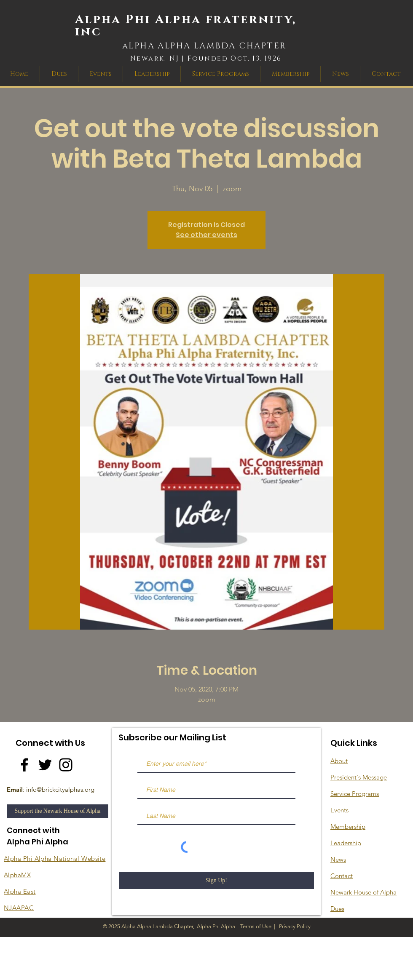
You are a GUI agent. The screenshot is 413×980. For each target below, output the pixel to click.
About (339, 761)
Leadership (346, 843)
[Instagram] (66, 765)
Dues (337, 909)
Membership (348, 826)
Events (339, 810)
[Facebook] (24, 765)
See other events (206, 235)
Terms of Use (256, 926)
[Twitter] (45, 765)
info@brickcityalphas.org (60, 789)
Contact (342, 876)
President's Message (359, 777)
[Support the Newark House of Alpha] (58, 811)
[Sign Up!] (216, 881)
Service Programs (355, 794)
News (338, 859)
